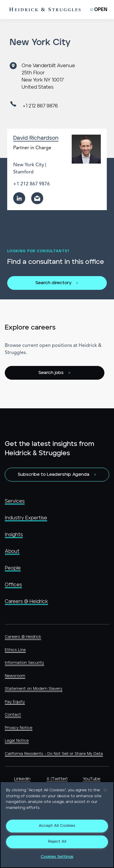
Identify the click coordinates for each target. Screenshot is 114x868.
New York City (29, 165)
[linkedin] (19, 198)
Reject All (57, 842)
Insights (14, 535)
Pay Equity (15, 702)
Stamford (23, 172)
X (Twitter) (57, 779)
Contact (13, 715)
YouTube (92, 779)
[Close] (105, 790)
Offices (13, 585)
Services (15, 501)
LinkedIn (22, 779)
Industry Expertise (26, 518)
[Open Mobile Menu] (99, 10)
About (12, 551)
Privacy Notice (19, 728)
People (13, 568)
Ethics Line (15, 650)
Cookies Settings (57, 857)
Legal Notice (17, 741)
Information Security (24, 663)
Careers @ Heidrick (26, 601)
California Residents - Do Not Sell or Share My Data (54, 754)
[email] (37, 198)
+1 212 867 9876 (40, 106)
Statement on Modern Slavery (34, 689)
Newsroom (15, 676)
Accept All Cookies (57, 826)
